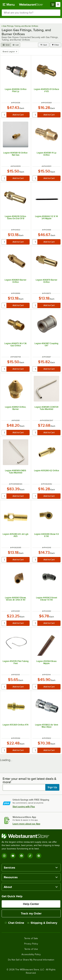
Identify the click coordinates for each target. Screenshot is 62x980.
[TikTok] (30, 856)
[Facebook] (21, 856)
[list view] (16, 45)
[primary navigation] (9, 5)
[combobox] (31, 13)
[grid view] (6, 45)
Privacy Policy (31, 944)
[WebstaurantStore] (31, 836)
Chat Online (14, 923)
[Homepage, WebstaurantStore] (31, 5)
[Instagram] (4, 856)
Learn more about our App (26, 824)
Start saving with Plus (24, 807)
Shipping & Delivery (42, 923)
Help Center (31, 904)
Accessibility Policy (31, 954)
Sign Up (52, 787)
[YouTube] (13, 856)
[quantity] (4, 115)
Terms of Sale (31, 938)
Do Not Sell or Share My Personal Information (31, 960)
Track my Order (31, 913)
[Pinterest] (39, 856)
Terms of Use (31, 949)
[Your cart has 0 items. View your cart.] (55, 5)
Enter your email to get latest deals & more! (30, 780)
